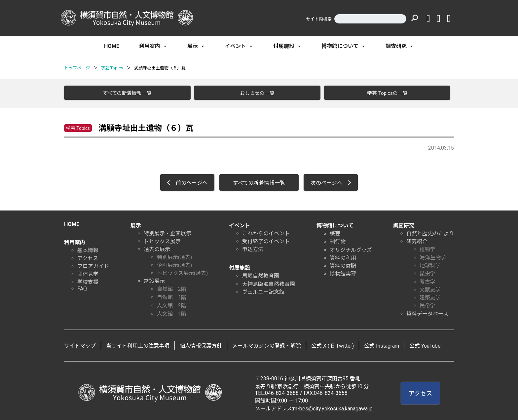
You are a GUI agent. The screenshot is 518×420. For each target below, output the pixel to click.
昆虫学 (427, 271)
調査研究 (400, 46)
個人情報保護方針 (201, 344)
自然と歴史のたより (430, 231)
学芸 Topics (112, 68)
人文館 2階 (172, 304)
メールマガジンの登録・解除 (267, 344)
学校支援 (88, 280)
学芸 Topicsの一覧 (385, 93)
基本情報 (88, 248)
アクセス (88, 256)
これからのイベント (266, 231)
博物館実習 (343, 272)
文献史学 (430, 288)
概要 (335, 232)
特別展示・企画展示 (167, 231)
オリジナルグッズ (351, 248)
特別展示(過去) (174, 255)
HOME (112, 46)
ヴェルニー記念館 (263, 290)
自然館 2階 (172, 287)
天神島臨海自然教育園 (269, 282)
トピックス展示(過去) (182, 271)
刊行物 (338, 240)
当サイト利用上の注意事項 (138, 344)
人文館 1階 (172, 312)
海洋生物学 (433, 256)
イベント (239, 46)
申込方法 (253, 247)
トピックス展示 (162, 239)
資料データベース (427, 312)
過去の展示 (157, 247)
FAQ (82, 287)
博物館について (344, 46)
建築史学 (430, 296)
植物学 (427, 247)
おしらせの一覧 (255, 93)
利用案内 (153, 46)
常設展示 (154, 279)
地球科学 (430, 264)
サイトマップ (80, 344)
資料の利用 (343, 256)
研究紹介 (417, 239)
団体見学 (88, 272)
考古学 (427, 280)
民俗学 (427, 304)
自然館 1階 (172, 295)
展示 (196, 46)
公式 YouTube (425, 344)
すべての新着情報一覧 (125, 93)
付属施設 (287, 46)
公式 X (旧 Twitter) (333, 344)
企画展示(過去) (174, 263)
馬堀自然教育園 (261, 274)
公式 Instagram (382, 344)
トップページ (77, 68)
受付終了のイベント (266, 239)
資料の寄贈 (343, 264)
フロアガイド (93, 264)
